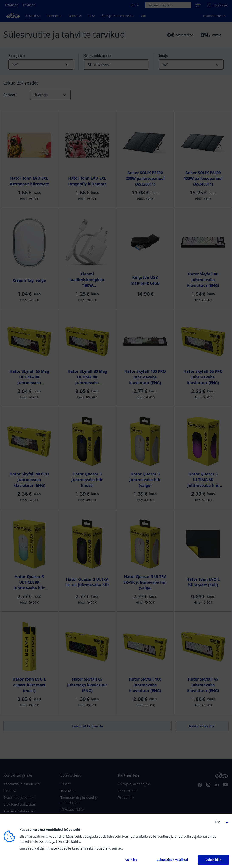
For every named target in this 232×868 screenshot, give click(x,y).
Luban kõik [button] (213, 860)
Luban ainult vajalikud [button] (172, 860)
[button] (220, 822)
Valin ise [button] (131, 860)
